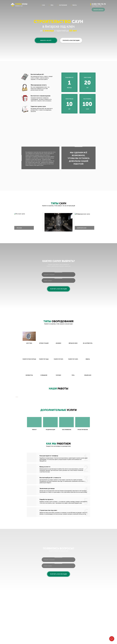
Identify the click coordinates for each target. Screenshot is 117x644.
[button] (46, 40)
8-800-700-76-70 (99, 4)
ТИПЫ (52, 5)
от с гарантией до (59, 30)
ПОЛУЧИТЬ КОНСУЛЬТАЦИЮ (58, 289)
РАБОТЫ (75, 5)
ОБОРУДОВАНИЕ (63, 5)
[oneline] (59, 274)
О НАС (44, 5)
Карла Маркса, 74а (97, 6)
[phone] (59, 280)
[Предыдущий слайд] (15, 423)
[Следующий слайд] (102, 423)
